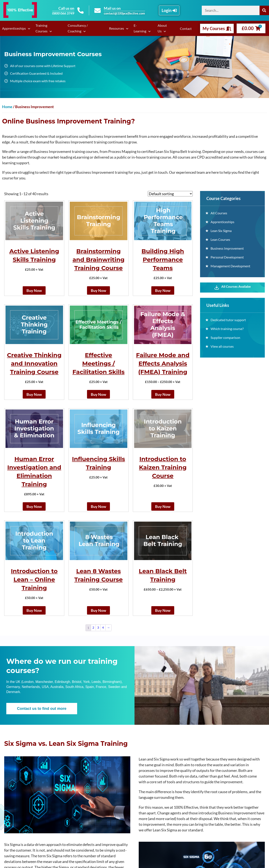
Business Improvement (227, 248)
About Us (162, 28)
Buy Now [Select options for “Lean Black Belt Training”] (163, 610)
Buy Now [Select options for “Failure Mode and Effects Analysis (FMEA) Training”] (163, 394)
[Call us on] (80, 11)
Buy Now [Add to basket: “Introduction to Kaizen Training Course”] (163, 506)
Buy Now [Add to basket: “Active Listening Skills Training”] (34, 290)
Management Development (230, 266)
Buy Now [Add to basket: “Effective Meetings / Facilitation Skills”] (98, 394)
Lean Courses (220, 239)
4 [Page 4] (103, 627)
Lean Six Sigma (221, 231)
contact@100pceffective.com (124, 13)
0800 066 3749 (63, 13)
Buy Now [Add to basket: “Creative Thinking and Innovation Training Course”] (34, 394)
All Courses (219, 213)
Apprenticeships (14, 28)
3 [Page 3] (98, 627)
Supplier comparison (225, 337)
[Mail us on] (98, 11)
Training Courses (42, 28)
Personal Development (227, 257)
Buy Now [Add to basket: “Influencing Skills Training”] (98, 506)
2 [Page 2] (93, 627)
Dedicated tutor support (228, 320)
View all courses (222, 346)
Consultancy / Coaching (78, 28)
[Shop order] (170, 194)
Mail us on (112, 8)
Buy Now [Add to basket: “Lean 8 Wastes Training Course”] (98, 610)
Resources (117, 28)
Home (7, 107)
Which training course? (227, 329)
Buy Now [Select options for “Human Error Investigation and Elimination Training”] (34, 506)
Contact (186, 28)
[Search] (264, 10)
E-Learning (140, 28)
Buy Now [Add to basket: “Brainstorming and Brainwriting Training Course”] (98, 290)
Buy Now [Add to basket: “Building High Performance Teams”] (163, 290)
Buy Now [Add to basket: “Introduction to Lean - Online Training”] (34, 610)
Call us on (66, 8)
